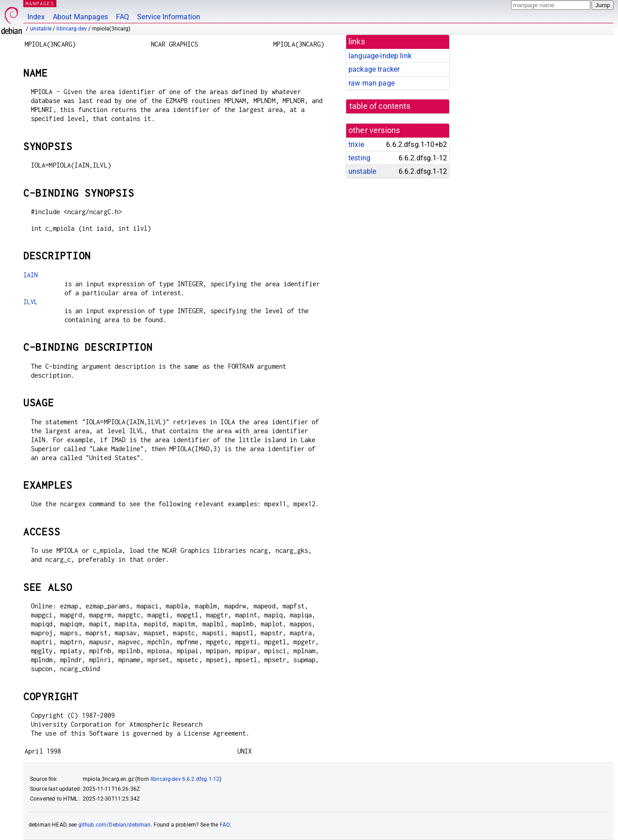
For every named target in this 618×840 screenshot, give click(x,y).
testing (359, 158)
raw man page (371, 83)
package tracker (374, 69)
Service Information (169, 17)
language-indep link (380, 56)
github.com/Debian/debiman (115, 825)
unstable (41, 29)
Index (36, 17)
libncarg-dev (72, 29)
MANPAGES (40, 3)
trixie (356, 144)
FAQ (122, 17)
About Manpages (80, 17)
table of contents (380, 106)
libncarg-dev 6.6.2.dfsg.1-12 (185, 779)
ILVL (31, 302)
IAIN (31, 275)
